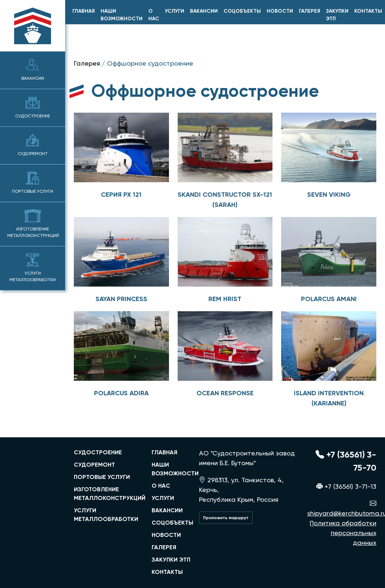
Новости (280, 11)
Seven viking (329, 195)
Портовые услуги (33, 183)
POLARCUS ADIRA (121, 393)
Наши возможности (122, 15)
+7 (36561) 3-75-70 (346, 461)
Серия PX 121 (121, 195)
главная (84, 11)
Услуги (175, 11)
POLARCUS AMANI (329, 299)
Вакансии (33, 70)
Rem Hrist (225, 299)
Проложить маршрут (226, 518)
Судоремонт (33, 145)
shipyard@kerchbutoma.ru (342, 508)
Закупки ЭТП (337, 15)
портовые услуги (102, 477)
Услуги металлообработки (33, 268)
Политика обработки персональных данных (343, 533)
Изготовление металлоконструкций (33, 224)
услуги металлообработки (106, 515)
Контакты (368, 11)
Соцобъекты (242, 11)
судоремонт (94, 465)
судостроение (98, 452)
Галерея (310, 11)
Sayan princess (121, 299)
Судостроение (33, 107)
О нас (154, 15)
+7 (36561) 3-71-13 (346, 486)
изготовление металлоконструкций (108, 494)
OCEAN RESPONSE (225, 393)
